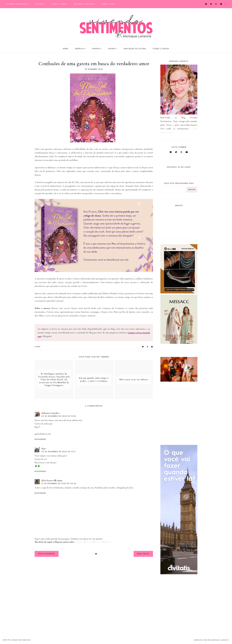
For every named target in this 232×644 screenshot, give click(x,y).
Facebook (99, 542)
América (79, 49)
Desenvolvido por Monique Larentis (212, 640)
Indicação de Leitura (135, 49)
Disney (112, 49)
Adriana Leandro (51, 413)
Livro (38, 347)
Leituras (40, 4)
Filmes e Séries (59, 4)
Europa (96, 49)
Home (66, 49)
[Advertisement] (179, 413)
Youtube (89, 542)
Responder (40, 439)
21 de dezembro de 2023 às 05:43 (59, 484)
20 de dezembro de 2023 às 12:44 (59, 416)
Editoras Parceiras (85, 4)
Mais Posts (143, 554)
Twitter (108, 542)
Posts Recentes (47, 554)
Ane (44, 449)
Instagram (80, 542)
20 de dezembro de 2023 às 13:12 (59, 452)
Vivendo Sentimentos (17, 4)
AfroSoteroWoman (52, 481)
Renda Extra (108, 4)
